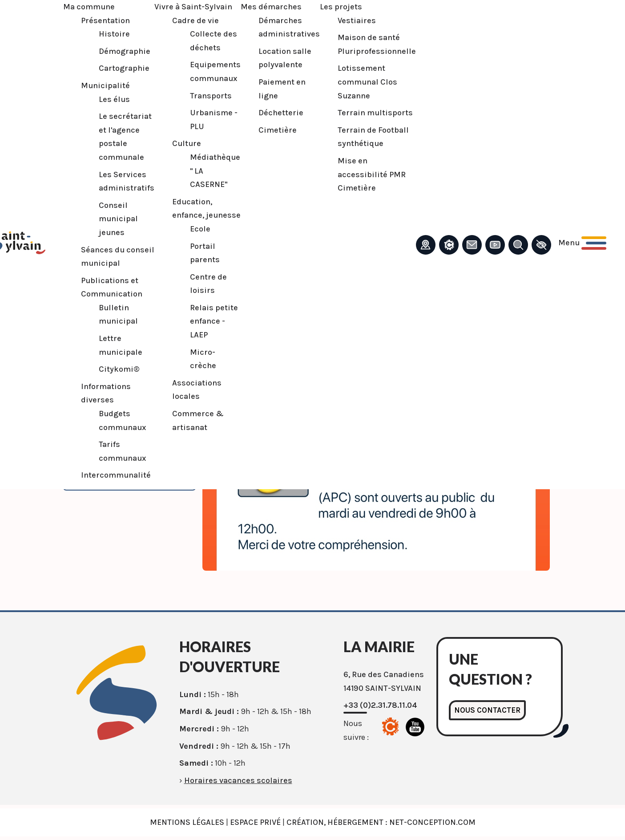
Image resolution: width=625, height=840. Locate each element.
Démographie (112, 51)
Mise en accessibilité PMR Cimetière (359, 174)
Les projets (329, 7)
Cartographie (112, 68)
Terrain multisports (363, 113)
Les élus (102, 99)
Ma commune (77, 7)
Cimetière (265, 130)
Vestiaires (344, 20)
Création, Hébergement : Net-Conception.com (381, 822)
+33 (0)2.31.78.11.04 (380, 705)
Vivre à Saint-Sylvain (181, 7)
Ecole (188, 229)
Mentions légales (187, 822)
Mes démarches (259, 7)
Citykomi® (107, 369)
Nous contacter (488, 710)
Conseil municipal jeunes (106, 219)
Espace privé (255, 822)
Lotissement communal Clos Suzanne (355, 82)
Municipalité (93, 85)
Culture (174, 143)
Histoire (102, 34)
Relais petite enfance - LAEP (202, 321)
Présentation (93, 20)
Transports (198, 96)
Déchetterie (268, 113)
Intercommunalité (103, 475)
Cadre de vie (183, 20)
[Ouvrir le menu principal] (570, 243)
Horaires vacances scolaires (238, 780)
